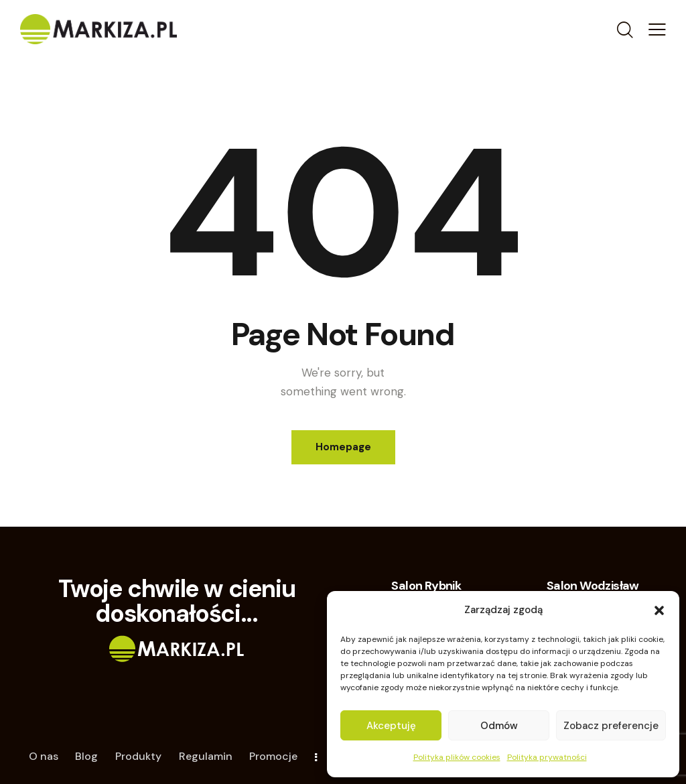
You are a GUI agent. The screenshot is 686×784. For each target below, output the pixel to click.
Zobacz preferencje (611, 726)
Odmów (499, 726)
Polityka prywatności (547, 757)
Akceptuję (391, 726)
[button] (659, 610)
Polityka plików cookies (457, 757)
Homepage (343, 447)
